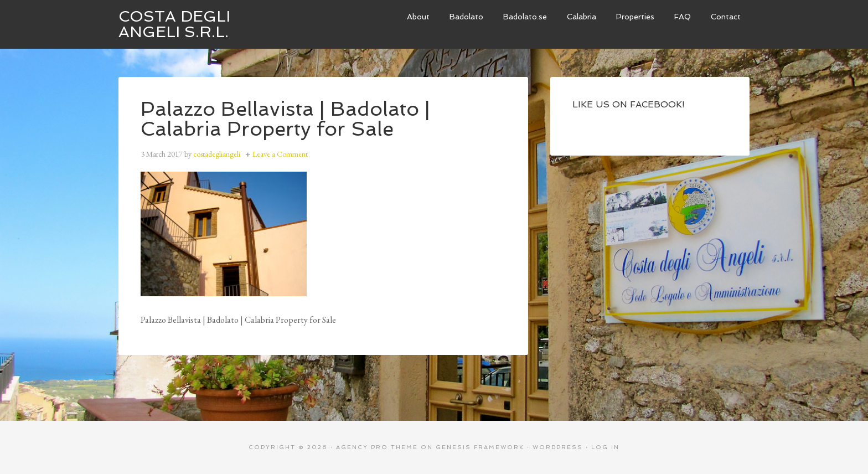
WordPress (558, 447)
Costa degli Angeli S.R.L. (174, 24)
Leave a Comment (280, 154)
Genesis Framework (480, 447)
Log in (605, 447)
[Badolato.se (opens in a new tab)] (525, 17)
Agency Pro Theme (377, 447)
